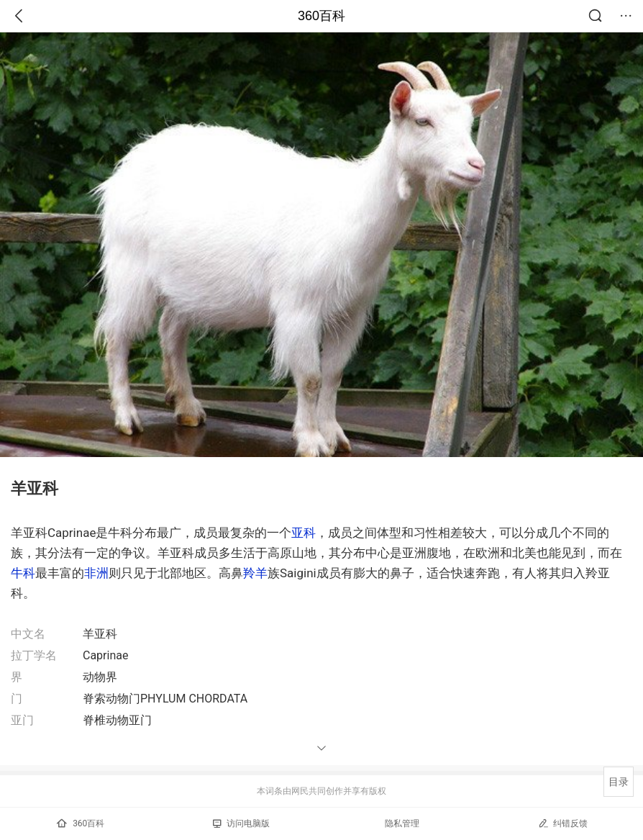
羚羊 (255, 573)
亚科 (304, 533)
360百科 (321, 16)
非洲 (96, 573)
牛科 (23, 573)
